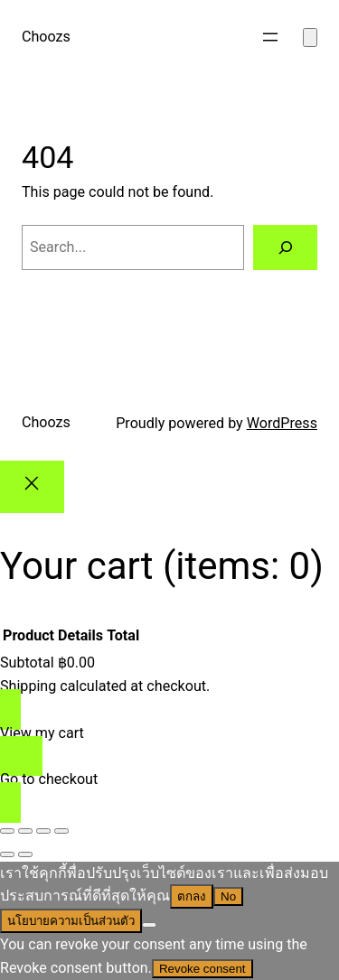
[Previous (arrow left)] (7, 854)
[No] (149, 925)
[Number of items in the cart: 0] (310, 37)
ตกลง (192, 896)
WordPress (282, 423)
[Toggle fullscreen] (25, 831)
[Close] (32, 486)
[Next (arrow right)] (25, 854)
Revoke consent (202, 969)
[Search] (285, 247)
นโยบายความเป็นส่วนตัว (71, 921)
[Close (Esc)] (61, 831)
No (228, 896)
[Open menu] (270, 37)
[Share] (43, 831)
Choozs (46, 37)
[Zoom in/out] (7, 831)
